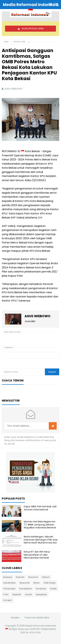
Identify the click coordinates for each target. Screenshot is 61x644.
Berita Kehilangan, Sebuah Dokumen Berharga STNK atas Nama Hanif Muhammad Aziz (41, 540)
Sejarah (17, 594)
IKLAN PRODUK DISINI (33, 29)
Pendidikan (26, 589)
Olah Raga (50, 583)
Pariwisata (9, 589)
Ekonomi (33, 577)
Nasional (25, 583)
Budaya (8, 577)
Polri (6, 594)
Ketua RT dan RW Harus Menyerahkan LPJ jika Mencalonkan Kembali (37, 555)
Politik (53, 589)
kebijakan (41, 594)
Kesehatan (10, 583)
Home (6, 42)
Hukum (46, 577)
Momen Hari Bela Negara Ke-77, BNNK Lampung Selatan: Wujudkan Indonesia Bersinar (40, 524)
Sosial (28, 594)
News (37, 583)
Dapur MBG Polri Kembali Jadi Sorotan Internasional (40, 508)
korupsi (8, 600)
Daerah (20, 577)
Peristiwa (41, 589)
